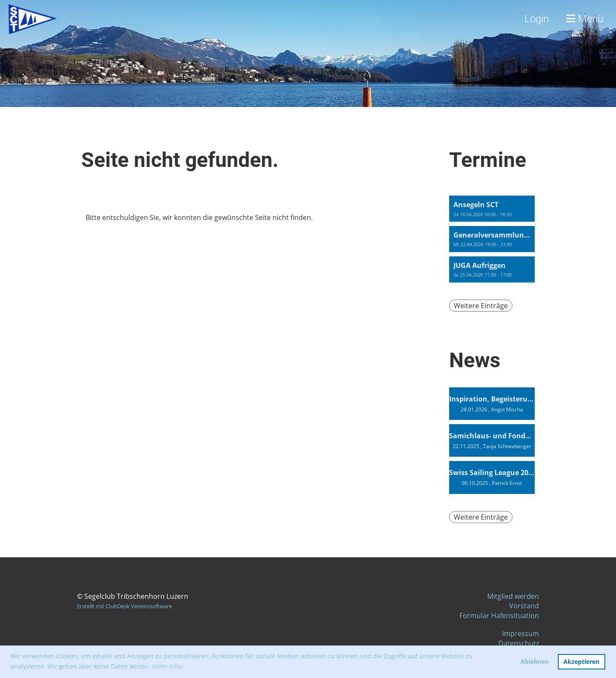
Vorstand (524, 606)
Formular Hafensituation (499, 616)
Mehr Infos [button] (168, 666)
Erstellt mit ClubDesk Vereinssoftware (124, 606)
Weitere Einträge (481, 306)
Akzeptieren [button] (581, 662)
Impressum (521, 633)
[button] (492, 209)
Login (537, 19)
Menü (585, 19)
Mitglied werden (513, 596)
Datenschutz (519, 643)
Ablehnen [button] (535, 662)
